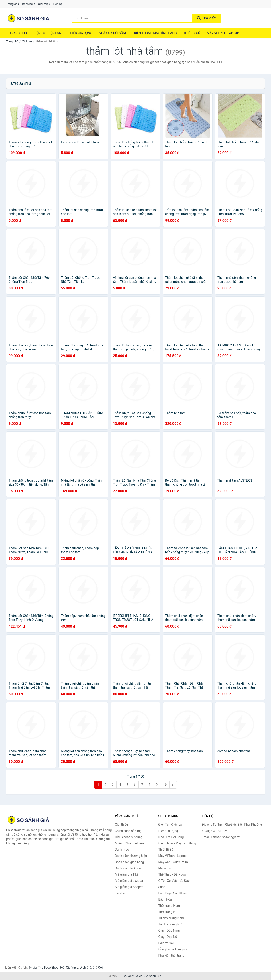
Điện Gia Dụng (81, 33)
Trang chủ (13, 4)
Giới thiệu (44, 4)
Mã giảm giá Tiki (126, 874)
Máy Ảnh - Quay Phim (173, 862)
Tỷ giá (33, 968)
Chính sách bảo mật (129, 831)
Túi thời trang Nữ (170, 924)
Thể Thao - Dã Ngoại (172, 874)
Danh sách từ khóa (128, 868)
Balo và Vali (166, 943)
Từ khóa (27, 41)
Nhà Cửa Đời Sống (113, 33)
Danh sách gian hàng (129, 862)
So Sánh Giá (153, 976)
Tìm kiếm (207, 18)
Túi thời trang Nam (171, 918)
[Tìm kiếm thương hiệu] (132, 18)
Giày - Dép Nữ (168, 937)
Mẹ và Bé (165, 868)
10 (165, 785)
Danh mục (29, 4)
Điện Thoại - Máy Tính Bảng (155, 33)
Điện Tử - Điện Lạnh (48, 33)
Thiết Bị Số (192, 33)
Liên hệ (58, 4)
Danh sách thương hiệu (131, 856)
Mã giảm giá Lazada (129, 881)
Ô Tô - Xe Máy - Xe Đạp (174, 881)
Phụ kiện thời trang (171, 956)
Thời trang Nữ (168, 912)
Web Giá (86, 968)
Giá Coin (99, 968)
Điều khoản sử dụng (129, 837)
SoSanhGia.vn (132, 976)
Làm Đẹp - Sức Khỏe (172, 893)
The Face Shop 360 (51, 968)
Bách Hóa (165, 899)
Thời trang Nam (169, 906)
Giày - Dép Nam (169, 931)
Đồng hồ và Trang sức (173, 949)
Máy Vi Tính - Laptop (223, 33)
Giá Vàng (72, 968)
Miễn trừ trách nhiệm (129, 843)
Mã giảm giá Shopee (129, 887)
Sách (162, 887)
